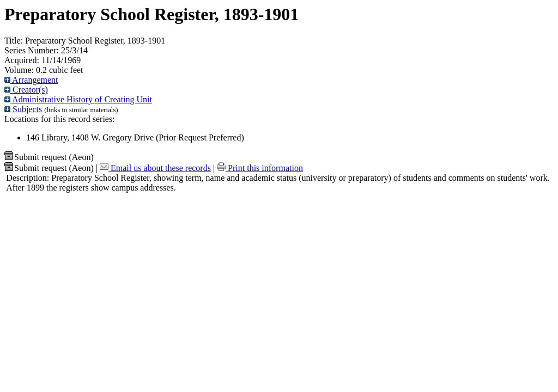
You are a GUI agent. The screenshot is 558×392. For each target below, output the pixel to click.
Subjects (23, 109)
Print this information (260, 168)
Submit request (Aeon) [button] (49, 157)
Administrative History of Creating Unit (78, 99)
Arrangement (31, 80)
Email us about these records (155, 168)
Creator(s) (26, 90)
